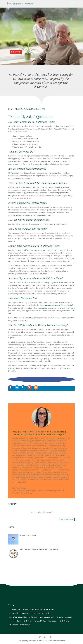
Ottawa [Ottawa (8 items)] (60, 617)
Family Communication (69, 40)
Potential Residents (32, 109)
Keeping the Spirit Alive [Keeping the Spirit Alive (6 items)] (19, 613)
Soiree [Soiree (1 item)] (12, 621)
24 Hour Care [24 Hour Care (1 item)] (15, 609)
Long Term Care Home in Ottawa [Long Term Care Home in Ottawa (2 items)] (23, 617)
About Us (19, 109)
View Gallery (67, 520)
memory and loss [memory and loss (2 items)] (47, 617)
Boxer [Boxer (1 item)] (25, 609)
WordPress (60, 641)
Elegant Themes (36, 641)
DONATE (16, 52)
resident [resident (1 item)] (69, 617)
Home (11, 109)
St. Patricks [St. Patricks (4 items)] (64, 621)
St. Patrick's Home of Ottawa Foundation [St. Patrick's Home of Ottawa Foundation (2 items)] (41, 621)
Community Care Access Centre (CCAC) (56, 305)
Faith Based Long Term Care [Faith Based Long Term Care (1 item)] (42, 609)
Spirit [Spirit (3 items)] (19, 621)
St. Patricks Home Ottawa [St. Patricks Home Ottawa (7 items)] (20, 625)
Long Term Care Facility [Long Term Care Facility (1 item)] (41, 613)
